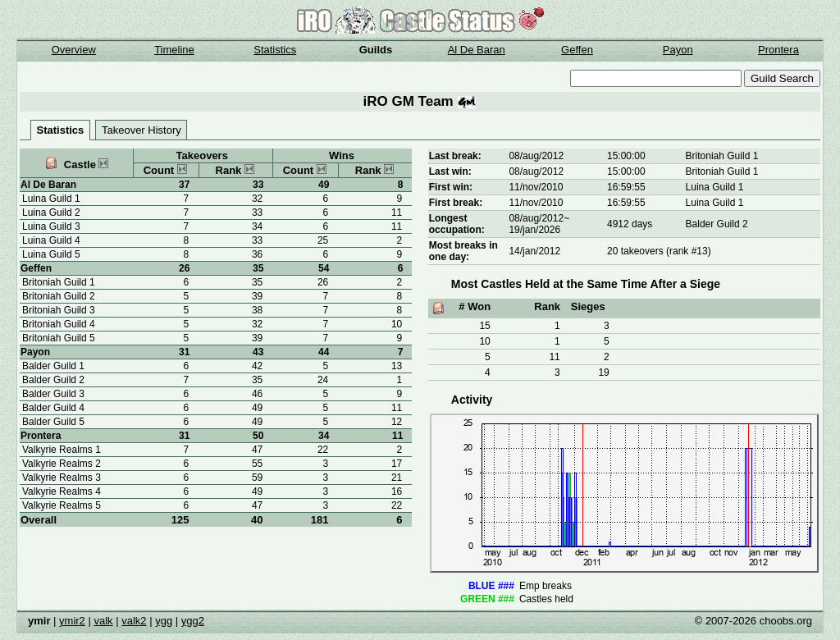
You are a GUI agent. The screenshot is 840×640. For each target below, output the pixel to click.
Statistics (275, 50)
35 (258, 268)
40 (257, 520)
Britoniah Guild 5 (59, 338)
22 (397, 505)
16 (397, 491)
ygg (164, 621)
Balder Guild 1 (53, 366)
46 (257, 394)
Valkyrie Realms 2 (62, 464)
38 (257, 310)
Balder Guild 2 (53, 380)
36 (257, 254)
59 (257, 478)
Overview (74, 50)
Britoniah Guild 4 (59, 324)
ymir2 (72, 621)
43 (258, 352)
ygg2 (193, 621)
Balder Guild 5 (53, 422)
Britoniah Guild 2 (59, 296)
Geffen (577, 50)
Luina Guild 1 (51, 199)
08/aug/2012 (536, 156)
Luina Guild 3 (51, 226)
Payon (678, 50)
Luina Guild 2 (51, 213)
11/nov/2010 (536, 187)
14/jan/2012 (534, 251)
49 (257, 408)
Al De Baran (477, 50)
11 (397, 213)
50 (258, 436)
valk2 (134, 621)
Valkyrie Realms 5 (62, 505)
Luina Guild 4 (51, 240)
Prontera (778, 50)
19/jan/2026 (534, 230)
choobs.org (786, 621)
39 (257, 296)
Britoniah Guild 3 (59, 310)
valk (103, 621)
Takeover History (142, 130)
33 (258, 185)
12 (397, 422)
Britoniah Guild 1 (59, 282)
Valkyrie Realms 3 (62, 478)
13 (397, 366)
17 (397, 464)
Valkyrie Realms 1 (62, 450)
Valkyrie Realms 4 (62, 491)
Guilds (376, 50)
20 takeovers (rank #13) (659, 251)
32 (257, 199)
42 (257, 366)
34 (257, 226)
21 (397, 478)
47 (257, 450)
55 (257, 464)
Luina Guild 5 (51, 254)
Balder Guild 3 (53, 394)
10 (397, 324)
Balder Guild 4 (53, 408)
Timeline (174, 50)
